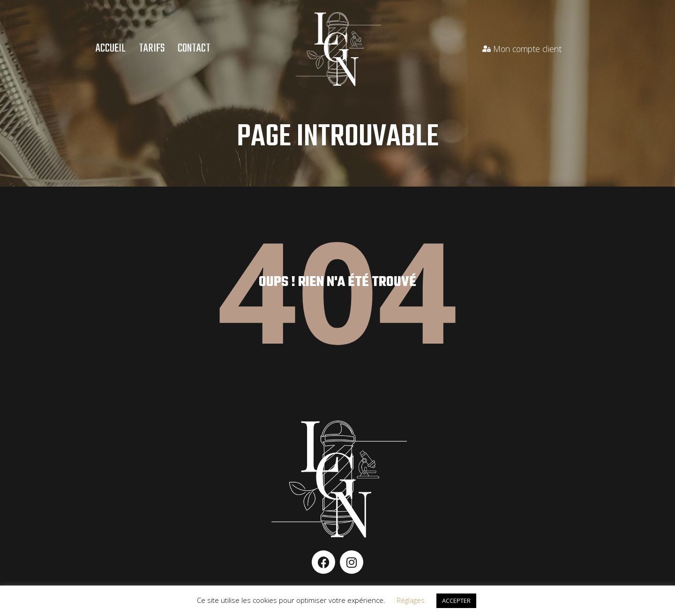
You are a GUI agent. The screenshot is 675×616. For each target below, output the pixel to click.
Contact (194, 49)
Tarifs (152, 49)
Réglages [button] (411, 600)
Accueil (111, 49)
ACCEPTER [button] (456, 601)
